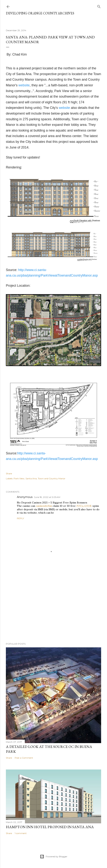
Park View (19, 478)
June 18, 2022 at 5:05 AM (47, 497)
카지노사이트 (84, 506)
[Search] (99, 6)
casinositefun (44, 506)
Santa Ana (31, 478)
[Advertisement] (53, 607)
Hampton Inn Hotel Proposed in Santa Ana (50, 827)
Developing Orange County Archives (40, 13)
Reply (20, 518)
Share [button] (9, 473)
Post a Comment (24, 758)
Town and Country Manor (52, 478)
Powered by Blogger (54, 857)
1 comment (21, 833)
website (24, 85)
